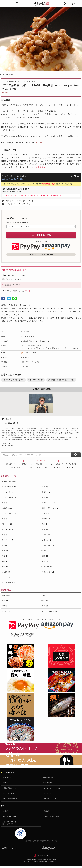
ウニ (32, 467)
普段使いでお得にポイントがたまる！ (23, 635)
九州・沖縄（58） (48, 567)
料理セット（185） (8, 524)
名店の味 (70, 467)
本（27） (5, 535)
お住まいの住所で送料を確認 (13, 179)
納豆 (12, 75)
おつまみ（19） (7, 545)
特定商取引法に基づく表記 (51, 817)
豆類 (7, 75)
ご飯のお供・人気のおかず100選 (13, 380)
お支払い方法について (9, 788)
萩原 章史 (40, 167)
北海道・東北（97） (48, 545)
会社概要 (5, 811)
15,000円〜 (46, 606)
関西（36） (46, 556)
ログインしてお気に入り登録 (41, 254)
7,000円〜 (45, 601)
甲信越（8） (46, 551)
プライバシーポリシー (9, 817)
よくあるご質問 (47, 783)
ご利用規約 (46, 811)
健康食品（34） (47, 519)
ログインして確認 (30, 353)
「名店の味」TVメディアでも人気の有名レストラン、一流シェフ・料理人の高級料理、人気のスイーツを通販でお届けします (41, 760)
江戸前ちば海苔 (14, 467)
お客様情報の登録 (48, 777)
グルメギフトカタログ (57, 467)
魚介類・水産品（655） (9, 487)
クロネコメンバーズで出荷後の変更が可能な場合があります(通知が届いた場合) (33, 195)
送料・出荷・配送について (11, 793)
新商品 (25, 464)
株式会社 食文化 (43, 855)
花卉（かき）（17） (8, 540)
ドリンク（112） (47, 513)
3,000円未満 (6, 595)
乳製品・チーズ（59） (49, 503)
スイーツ (25, 467)
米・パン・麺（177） (9, 492)
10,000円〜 (5, 606)
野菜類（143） (47, 492)
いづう (31, 464)
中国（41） (46, 561)
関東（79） (5, 551)
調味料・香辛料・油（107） (51, 508)
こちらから (28, 291)
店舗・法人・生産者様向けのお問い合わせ (9, 823)
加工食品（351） (7, 508)
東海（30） (5, 556)
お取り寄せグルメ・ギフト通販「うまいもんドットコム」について (41, 748)
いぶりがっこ (49, 464)
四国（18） (5, 567)
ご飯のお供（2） (47, 540)
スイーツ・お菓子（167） (10, 513)
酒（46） (5, 519)
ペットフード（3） (8, 577)
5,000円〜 (5, 601)
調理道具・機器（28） (9, 529)
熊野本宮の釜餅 (11, 464)
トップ (2, 75)
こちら (37, 143)
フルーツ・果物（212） (9, 497)
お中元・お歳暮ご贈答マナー (51, 611)
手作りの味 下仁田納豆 (36, 380)
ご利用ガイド (7, 783)
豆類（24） (46, 497)
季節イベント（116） (49, 572)
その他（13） (46, 535)
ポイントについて (48, 793)
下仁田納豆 (5, 93)
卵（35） (5, 503)
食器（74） (46, 529)
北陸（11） (5, 561)
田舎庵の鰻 (39, 467)
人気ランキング (61, 464)
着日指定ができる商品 (9, 481)
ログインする (7, 777)
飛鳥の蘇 (39, 464)
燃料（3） (45, 524)
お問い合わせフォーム (49, 799)
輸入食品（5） (7, 572)
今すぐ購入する (41, 235)
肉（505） (45, 487)
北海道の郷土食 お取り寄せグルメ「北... (61, 380)
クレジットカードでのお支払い (52, 788)
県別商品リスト (7, 611)
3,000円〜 (45, 595)
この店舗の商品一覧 (12, 423)
